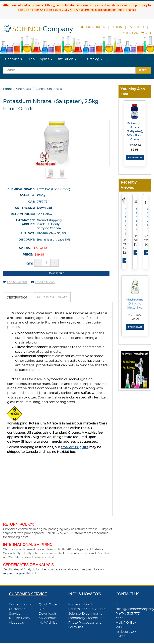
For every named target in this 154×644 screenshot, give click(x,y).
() (137, 33)
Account (137, 27)
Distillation (65, 59)
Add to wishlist (15, 282)
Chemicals (13, 59)
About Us (16, 624)
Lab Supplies (39, 59)
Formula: (27, 196)
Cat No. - (26, 248)
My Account (48, 619)
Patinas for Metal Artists (87, 610)
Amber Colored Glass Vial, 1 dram (148, 219)
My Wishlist (48, 624)
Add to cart (56, 273)
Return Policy (20, 619)
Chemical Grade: (21, 189)
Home (7, 89)
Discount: (27, 240)
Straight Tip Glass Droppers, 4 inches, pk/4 (126, 221)
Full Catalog (90, 59)
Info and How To (81, 605)
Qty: (30, 264)
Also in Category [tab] (55, 298)
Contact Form (20, 605)
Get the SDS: (25, 208)
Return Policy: (23, 214)
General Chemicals (49, 89)
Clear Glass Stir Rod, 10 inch (137, 219)
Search (143, 70)
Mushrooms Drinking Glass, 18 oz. (135, 304)
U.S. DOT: (28, 234)
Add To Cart (135, 158)
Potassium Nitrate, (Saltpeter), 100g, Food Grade (135, 132)
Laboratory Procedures (86, 619)
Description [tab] (19, 298)
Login (118, 27)
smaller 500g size (75, 448)
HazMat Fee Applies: (26, 222)
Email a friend (43, 282)
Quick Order (93, 27)
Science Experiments (85, 614)
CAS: (32, 202)
